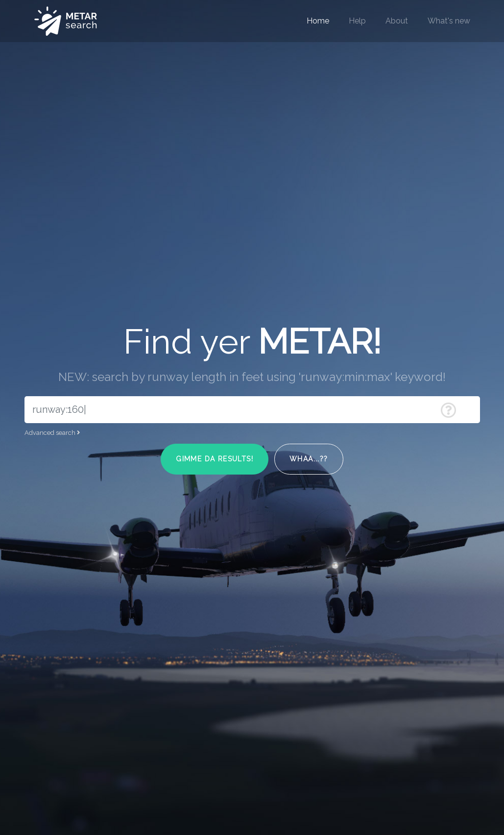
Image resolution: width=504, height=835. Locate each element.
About (397, 21)
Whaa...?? (309, 459)
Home (318, 21)
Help (357, 21)
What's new (449, 21)
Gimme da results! (215, 459)
